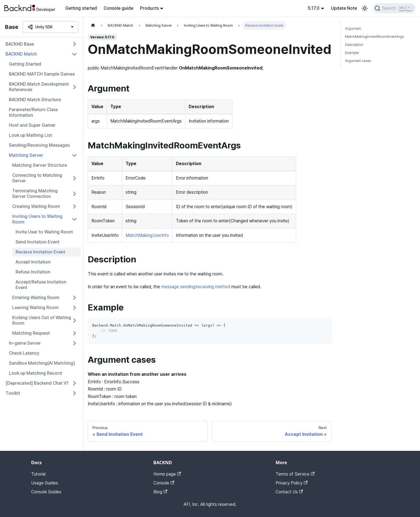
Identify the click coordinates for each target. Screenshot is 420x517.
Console (164, 483)
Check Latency (24, 353)
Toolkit (13, 393)
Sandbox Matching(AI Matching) (42, 363)
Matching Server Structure (40, 165)
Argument (353, 28)
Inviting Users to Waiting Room (37, 219)
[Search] (394, 8)
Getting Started (25, 64)
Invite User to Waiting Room (44, 232)
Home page (167, 474)
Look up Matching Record (35, 373)
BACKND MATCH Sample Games (42, 74)
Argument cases (358, 61)
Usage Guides (45, 483)
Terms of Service (295, 474)
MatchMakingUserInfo (147, 235)
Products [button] (149, 8)
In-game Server (25, 343)
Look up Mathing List (30, 135)
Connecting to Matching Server (37, 178)
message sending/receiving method (196, 287)
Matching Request (31, 333)
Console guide (118, 8)
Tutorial (38, 474)
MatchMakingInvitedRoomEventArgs (374, 37)
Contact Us (289, 492)
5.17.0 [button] (314, 8)
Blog (160, 492)
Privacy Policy (292, 483)
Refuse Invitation (33, 272)
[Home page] (93, 25)
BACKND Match (21, 54)
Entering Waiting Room (36, 298)
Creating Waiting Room (36, 206)
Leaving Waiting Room (35, 308)
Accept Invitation (33, 262)
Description (354, 45)
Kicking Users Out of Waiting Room (42, 320)
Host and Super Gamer (32, 125)
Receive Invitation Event (40, 252)
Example (352, 53)
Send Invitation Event (37, 242)
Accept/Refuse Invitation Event (41, 285)
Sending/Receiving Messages (39, 145)
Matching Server (26, 155)
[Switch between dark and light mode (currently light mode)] (365, 8)
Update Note (344, 8)
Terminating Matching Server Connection (35, 194)
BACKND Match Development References (39, 87)
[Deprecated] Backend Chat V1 (37, 383)
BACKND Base (20, 44)
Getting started (81, 8)
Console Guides (46, 492)
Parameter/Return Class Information (33, 112)
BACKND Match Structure (35, 100)
